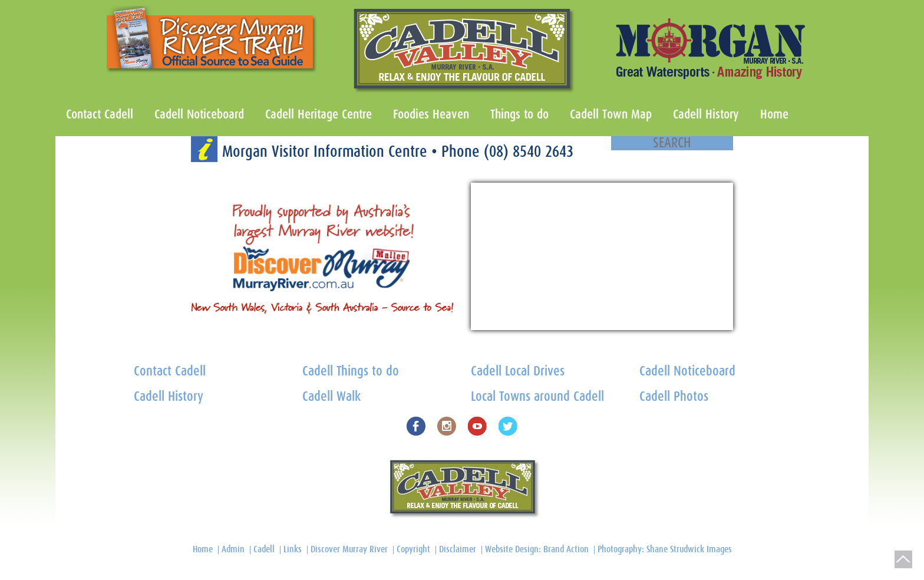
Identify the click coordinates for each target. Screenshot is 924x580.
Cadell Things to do (351, 372)
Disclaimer (458, 549)
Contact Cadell (100, 114)
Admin (233, 549)
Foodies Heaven (431, 114)
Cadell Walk (331, 397)
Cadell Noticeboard (199, 114)
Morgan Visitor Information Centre (327, 152)
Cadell (264, 549)
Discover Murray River (349, 549)
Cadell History (706, 114)
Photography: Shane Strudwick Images (665, 549)
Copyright (413, 549)
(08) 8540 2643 (529, 152)
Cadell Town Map (611, 114)
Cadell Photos (674, 397)
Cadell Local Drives (518, 372)
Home (774, 114)
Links (293, 549)
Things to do (519, 114)
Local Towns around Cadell (537, 397)
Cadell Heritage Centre (319, 114)
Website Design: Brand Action (537, 549)
